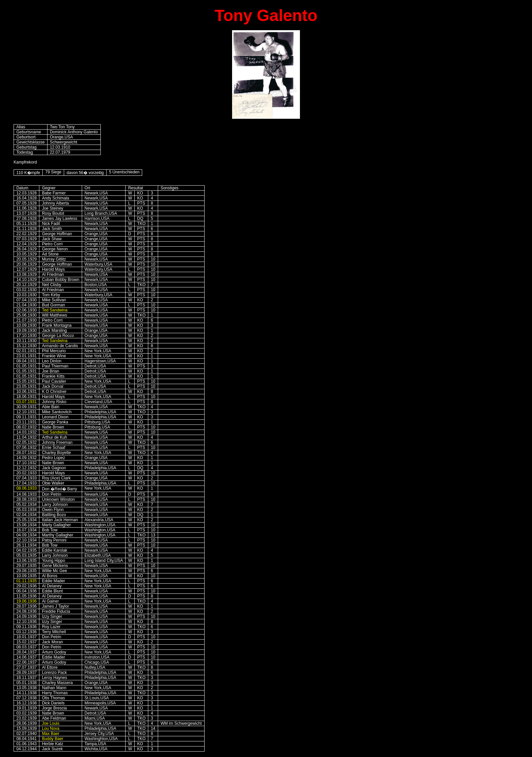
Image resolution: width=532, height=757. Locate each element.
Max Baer (51, 734)
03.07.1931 (26, 402)
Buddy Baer (53, 739)
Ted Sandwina (55, 310)
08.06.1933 (26, 488)
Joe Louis (51, 723)
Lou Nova (51, 728)
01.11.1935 (26, 581)
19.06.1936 (26, 601)
